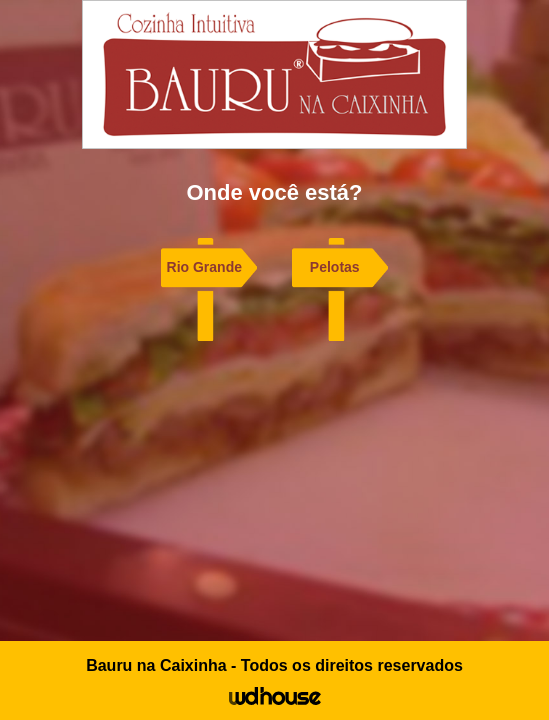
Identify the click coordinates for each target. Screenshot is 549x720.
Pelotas (335, 267)
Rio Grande (204, 267)
